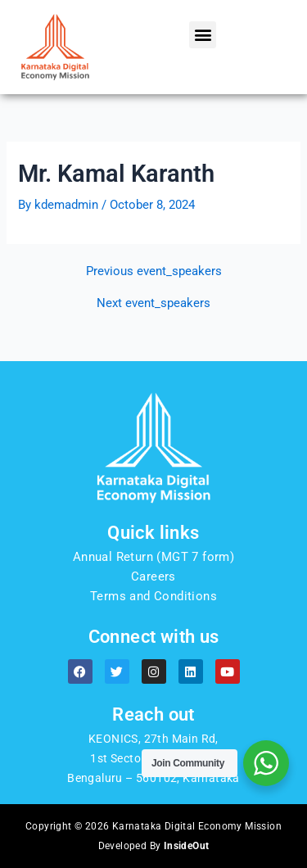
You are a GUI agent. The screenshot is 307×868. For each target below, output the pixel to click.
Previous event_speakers (154, 271)
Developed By (154, 846)
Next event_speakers (153, 303)
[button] (203, 35)
